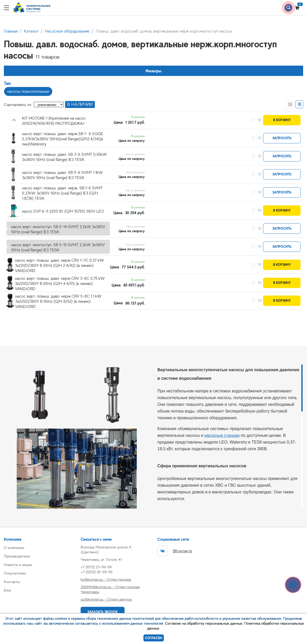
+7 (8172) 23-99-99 (96, 567)
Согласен (154, 638)
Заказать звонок (103, 612)
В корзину (282, 120)
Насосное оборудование (67, 31)
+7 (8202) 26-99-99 (97, 572)
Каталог (31, 31)
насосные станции (222, 435)
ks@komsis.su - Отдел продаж (106, 579)
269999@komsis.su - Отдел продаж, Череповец (110, 589)
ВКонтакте (175, 551)
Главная (11, 31)
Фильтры (153, 71)
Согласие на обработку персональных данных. (204, 623)
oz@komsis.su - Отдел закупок (106, 599)
